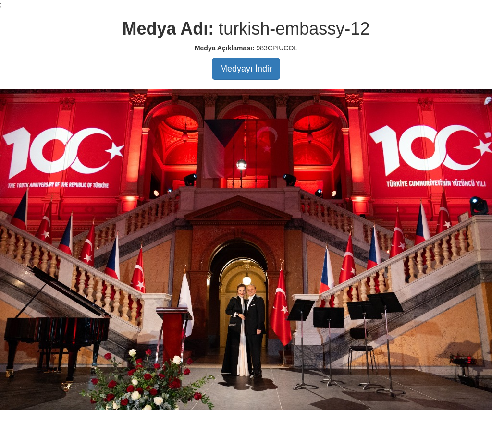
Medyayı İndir (246, 69)
